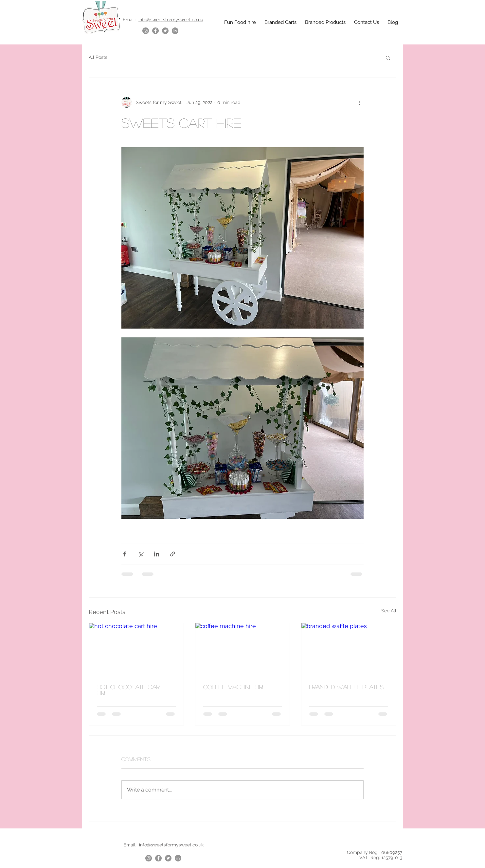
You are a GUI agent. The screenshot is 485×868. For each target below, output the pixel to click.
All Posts (98, 57)
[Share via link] (173, 554)
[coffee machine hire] (243, 650)
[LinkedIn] (175, 31)
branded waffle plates (346, 687)
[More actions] (360, 102)
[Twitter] (165, 31)
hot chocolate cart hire (130, 690)
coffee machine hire (235, 687)
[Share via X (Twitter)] (141, 554)
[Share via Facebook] (125, 554)
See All (389, 611)
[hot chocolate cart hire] (136, 650)
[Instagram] (146, 31)
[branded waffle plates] (349, 650)
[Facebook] (155, 31)
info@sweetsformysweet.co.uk (171, 20)
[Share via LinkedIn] (157, 554)
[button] (388, 58)
